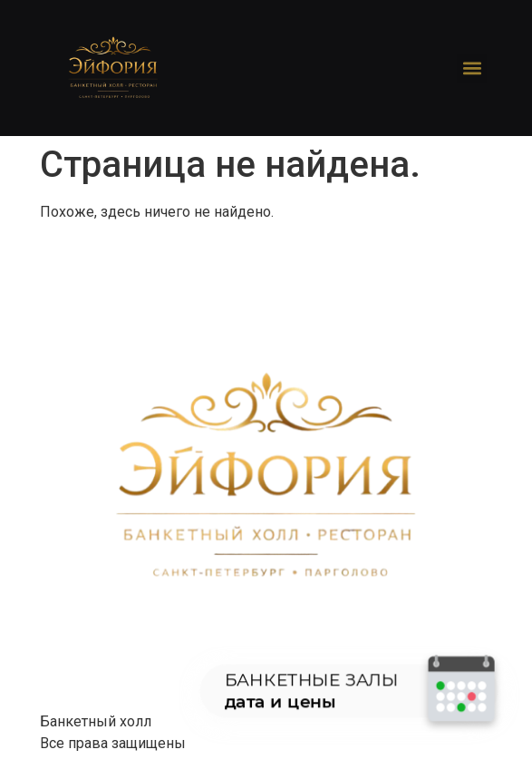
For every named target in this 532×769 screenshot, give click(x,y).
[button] (472, 68)
